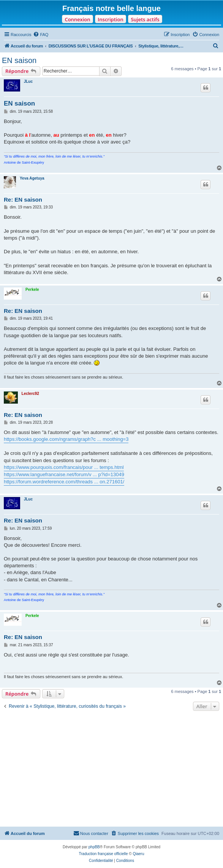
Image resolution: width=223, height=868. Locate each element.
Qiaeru (138, 854)
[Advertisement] (111, 770)
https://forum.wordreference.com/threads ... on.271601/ (64, 482)
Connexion (77, 19)
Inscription (110, 19)
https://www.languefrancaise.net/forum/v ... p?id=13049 (64, 474)
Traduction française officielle (104, 854)
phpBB (94, 847)
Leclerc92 (30, 394)
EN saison (19, 60)
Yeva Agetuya (32, 178)
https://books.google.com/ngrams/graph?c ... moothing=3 (66, 439)
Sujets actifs (145, 19)
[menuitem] (41, 35)
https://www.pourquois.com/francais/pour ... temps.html (64, 467)
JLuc (28, 81)
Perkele (32, 290)
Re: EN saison (23, 200)
